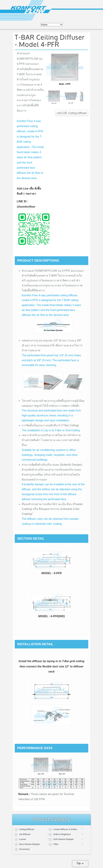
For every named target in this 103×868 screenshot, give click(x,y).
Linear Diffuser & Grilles (65, 829)
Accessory (24, 849)
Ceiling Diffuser (27, 829)
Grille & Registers (62, 834)
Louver (23, 839)
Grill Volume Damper (64, 839)
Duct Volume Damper (30, 844)
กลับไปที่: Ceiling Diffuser (72, 113)
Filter (56, 844)
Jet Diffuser (25, 834)
